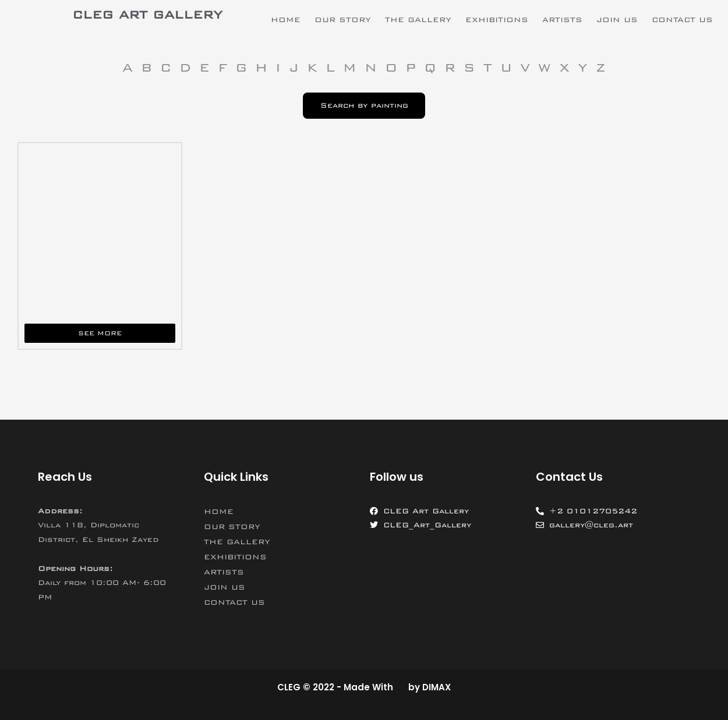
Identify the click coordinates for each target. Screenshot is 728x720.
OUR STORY (343, 20)
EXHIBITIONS (497, 20)
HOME (286, 20)
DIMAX (437, 687)
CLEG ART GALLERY (147, 15)
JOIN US (617, 20)
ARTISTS (562, 20)
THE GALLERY (418, 20)
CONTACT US (682, 20)
